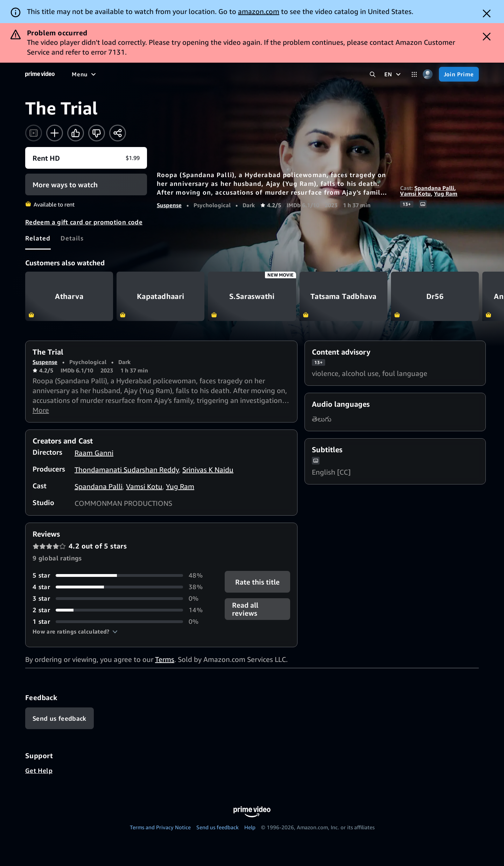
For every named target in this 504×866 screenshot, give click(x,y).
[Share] (118, 133)
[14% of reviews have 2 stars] (120, 610)
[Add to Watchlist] (55, 133)
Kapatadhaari (160, 296)
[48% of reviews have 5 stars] (120, 575)
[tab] (38, 238)
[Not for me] (97, 133)
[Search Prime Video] (373, 74)
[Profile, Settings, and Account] (428, 74)
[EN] (393, 74)
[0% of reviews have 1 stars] (120, 621)
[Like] (76, 133)
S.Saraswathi (252, 296)
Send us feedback (218, 827)
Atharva (69, 296)
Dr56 (435, 296)
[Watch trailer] (34, 133)
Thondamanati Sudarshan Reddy (127, 470)
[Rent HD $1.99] (86, 158)
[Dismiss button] (487, 13)
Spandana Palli (434, 188)
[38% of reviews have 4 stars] (120, 587)
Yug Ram (446, 194)
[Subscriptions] (269, 74)
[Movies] (104, 74)
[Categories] (414, 74)
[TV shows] (137, 74)
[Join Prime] (459, 74)
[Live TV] (224, 74)
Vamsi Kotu (415, 194)
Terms (165, 659)
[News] (196, 74)
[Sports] (169, 74)
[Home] (40, 74)
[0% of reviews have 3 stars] (120, 598)
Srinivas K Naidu (208, 470)
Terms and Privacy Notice (160, 827)
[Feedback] (59, 718)
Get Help (39, 770)
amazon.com (259, 11)
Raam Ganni (94, 453)
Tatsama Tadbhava (344, 296)
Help (250, 827)
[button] (75, 631)
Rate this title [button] (257, 582)
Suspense (169, 205)
